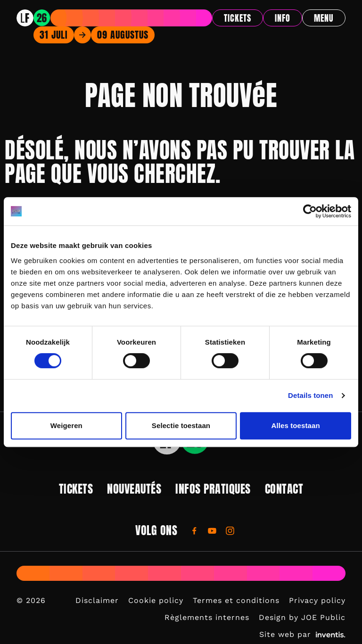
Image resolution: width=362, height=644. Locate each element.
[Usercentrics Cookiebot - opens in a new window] (310, 211)
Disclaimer (97, 600)
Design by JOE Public (302, 617)
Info (283, 18)
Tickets (238, 18)
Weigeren (66, 425)
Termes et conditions (236, 600)
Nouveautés (134, 489)
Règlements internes (207, 617)
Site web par (302, 634)
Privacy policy (317, 600)
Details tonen (310, 395)
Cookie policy (156, 600)
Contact (284, 489)
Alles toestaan (296, 425)
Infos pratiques (213, 489)
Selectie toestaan (181, 425)
